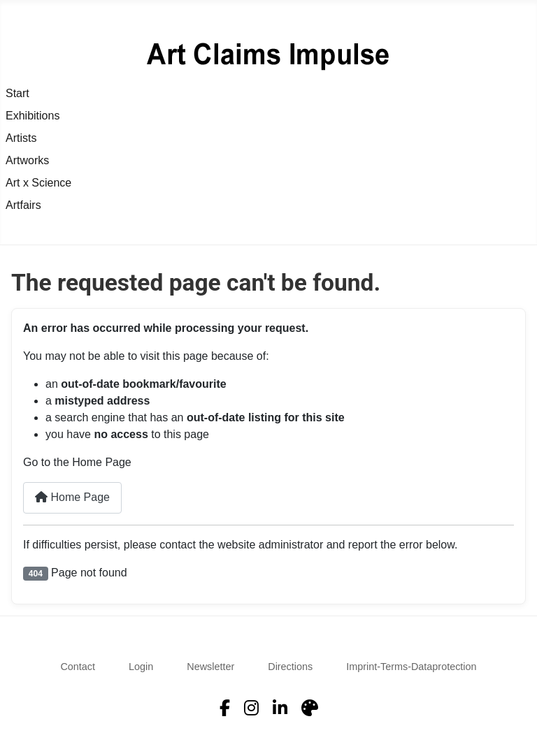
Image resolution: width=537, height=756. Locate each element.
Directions (290, 667)
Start (17, 93)
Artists (21, 138)
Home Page (72, 497)
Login (141, 667)
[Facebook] (225, 708)
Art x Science (38, 183)
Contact (78, 667)
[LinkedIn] (280, 708)
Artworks (27, 160)
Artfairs (23, 205)
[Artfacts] (310, 708)
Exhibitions (33, 116)
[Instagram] (251, 708)
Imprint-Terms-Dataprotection (411, 667)
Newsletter (210, 667)
